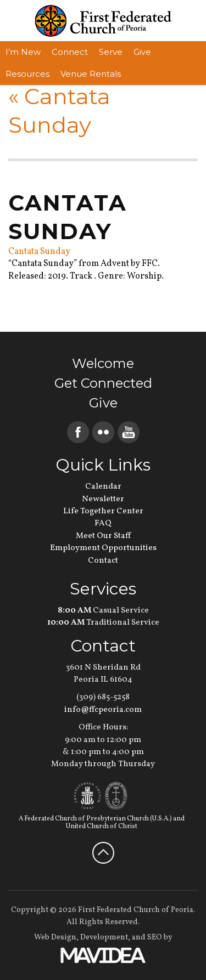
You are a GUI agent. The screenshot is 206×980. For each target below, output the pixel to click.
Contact (103, 561)
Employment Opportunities (103, 548)
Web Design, (56, 937)
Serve (111, 52)
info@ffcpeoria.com (103, 710)
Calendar (103, 487)
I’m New (23, 52)
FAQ (103, 523)
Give (142, 52)
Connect (70, 52)
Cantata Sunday (39, 252)
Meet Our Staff (103, 536)
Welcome (103, 363)
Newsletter (103, 499)
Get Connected (103, 383)
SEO (155, 937)
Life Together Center (103, 511)
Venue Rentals (91, 74)
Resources (27, 74)
